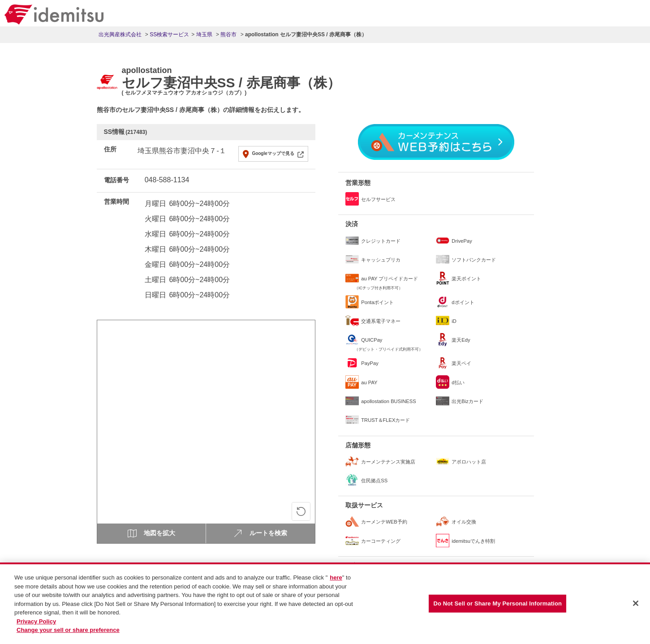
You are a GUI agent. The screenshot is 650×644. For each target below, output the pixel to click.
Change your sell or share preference (68, 634)
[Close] (636, 608)
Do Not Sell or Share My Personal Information (497, 608)
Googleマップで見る (273, 153)
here (336, 582)
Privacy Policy (36, 625)
